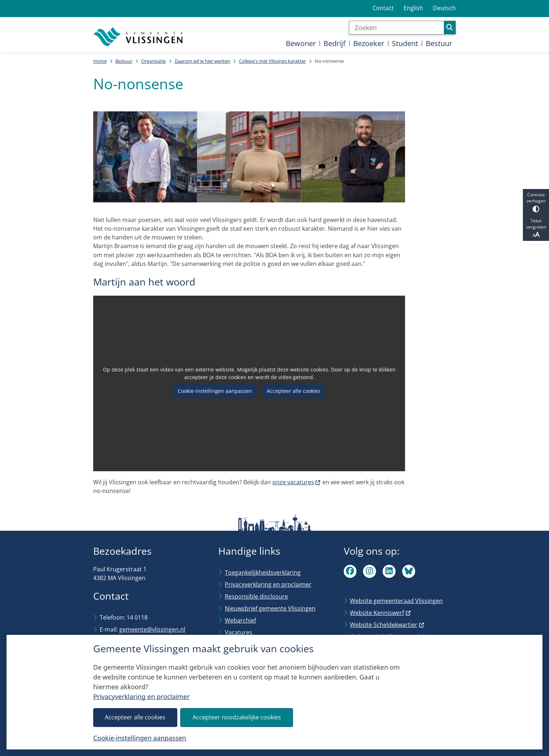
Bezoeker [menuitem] (369, 43)
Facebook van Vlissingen (350, 571)
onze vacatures (297, 482)
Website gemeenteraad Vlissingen (396, 601)
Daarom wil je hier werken (203, 61)
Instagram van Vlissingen (370, 571)
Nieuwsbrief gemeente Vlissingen (270, 608)
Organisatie (153, 61)
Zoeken (450, 28)
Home (100, 61)
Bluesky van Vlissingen (409, 571)
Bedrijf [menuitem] (335, 43)
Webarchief (240, 620)
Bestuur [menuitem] (439, 43)
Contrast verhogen (536, 202)
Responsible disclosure (256, 596)
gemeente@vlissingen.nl (152, 629)
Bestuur (124, 61)
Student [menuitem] (405, 43)
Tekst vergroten (536, 228)
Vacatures (239, 632)
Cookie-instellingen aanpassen (140, 738)
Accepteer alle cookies (135, 717)
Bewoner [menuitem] (301, 43)
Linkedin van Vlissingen (389, 571)
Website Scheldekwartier (387, 625)
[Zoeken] (397, 28)
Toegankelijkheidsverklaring (263, 572)
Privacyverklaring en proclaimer (141, 697)
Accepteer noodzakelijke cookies (237, 717)
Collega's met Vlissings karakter (273, 61)
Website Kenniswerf (380, 613)
